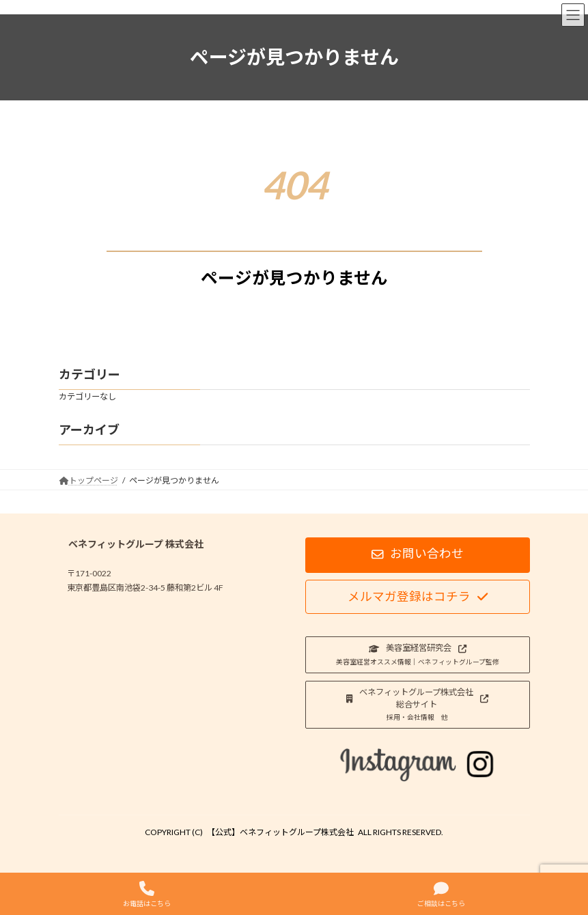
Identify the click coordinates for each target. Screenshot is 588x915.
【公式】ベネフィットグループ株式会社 (280, 832)
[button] (417, 555)
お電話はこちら (147, 894)
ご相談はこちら (441, 894)
